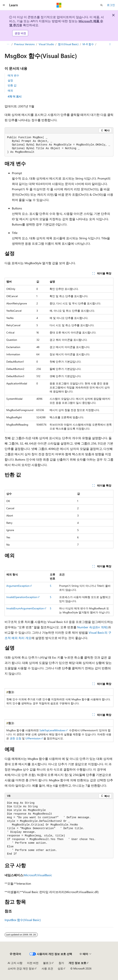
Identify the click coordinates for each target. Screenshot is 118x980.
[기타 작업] (110, 44)
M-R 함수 (88, 44)
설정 (10, 80)
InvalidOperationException (22, 597)
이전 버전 (33, 963)
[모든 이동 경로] (8, 44)
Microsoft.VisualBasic (38, 875)
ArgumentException (18, 586)
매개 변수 (13, 75)
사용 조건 (47, 968)
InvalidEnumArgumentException (25, 608)
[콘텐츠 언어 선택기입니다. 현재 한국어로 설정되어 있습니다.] (16, 954)
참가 (61, 963)
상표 (60, 968)
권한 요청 (16, 738)
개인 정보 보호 (77, 963)
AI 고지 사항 (15, 963)
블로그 (47, 963)
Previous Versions (24, 44)
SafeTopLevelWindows (52, 730)
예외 (10, 90)
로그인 (111, 5)
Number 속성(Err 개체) (93, 627)
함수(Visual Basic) (68, 44)
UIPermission (33, 738)
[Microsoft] (59, 5)
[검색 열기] (102, 5)
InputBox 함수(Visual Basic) (23, 920)
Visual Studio (46, 44)
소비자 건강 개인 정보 (21, 968)
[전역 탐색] (4, 5)
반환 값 (12, 85)
